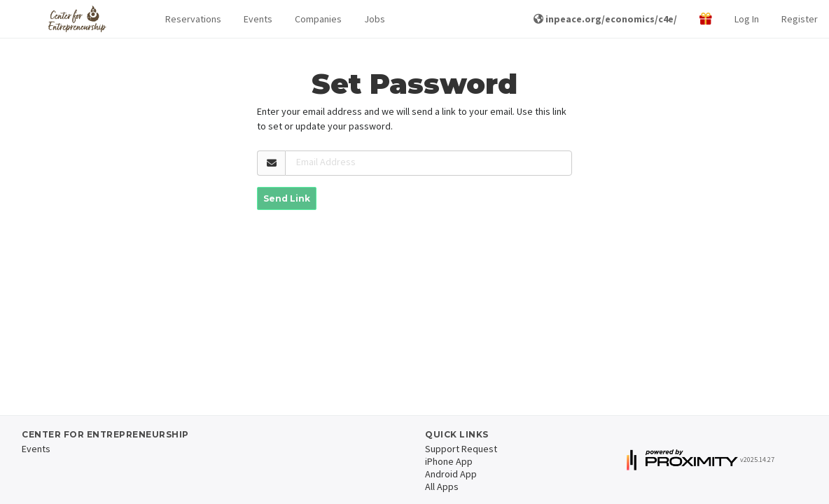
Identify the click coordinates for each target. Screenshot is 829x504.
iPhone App (449, 461)
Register (800, 19)
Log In (747, 19)
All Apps (442, 486)
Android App (451, 474)
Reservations (193, 19)
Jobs (375, 19)
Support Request (461, 449)
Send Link (287, 198)
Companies (318, 19)
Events (258, 19)
